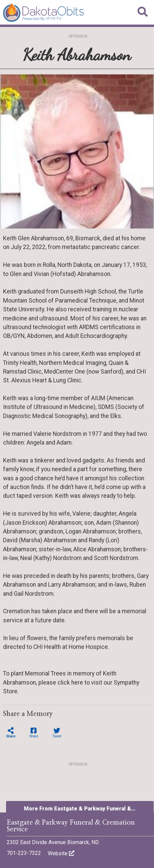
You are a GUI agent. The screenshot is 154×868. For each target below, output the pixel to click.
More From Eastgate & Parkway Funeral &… (80, 809)
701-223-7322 (24, 853)
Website (61, 853)
